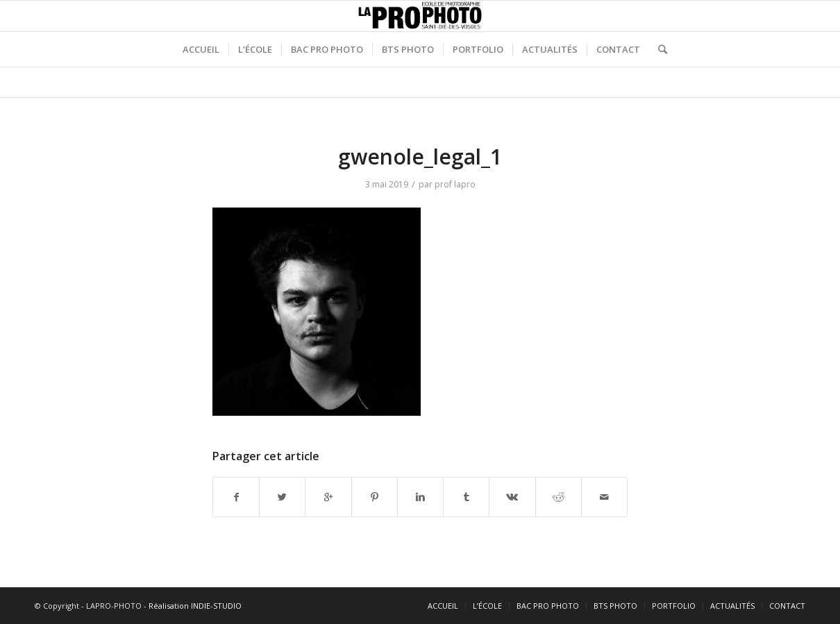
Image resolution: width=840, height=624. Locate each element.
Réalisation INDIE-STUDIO (195, 606)
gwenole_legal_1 (420, 157)
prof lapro (455, 184)
